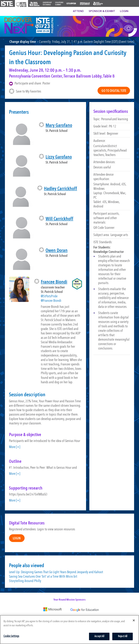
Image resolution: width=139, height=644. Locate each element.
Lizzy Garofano (59, 157)
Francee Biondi (54, 282)
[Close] (134, 620)
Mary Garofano (59, 126)
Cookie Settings (11, 636)
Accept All (99, 636)
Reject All (123, 636)
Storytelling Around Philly (25, 581)
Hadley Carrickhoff (60, 189)
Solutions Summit (59, 4)
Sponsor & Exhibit (102, 11)
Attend (78, 11)
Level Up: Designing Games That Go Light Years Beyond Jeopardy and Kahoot (56, 572)
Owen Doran (57, 251)
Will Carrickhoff (59, 219)
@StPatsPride (49, 296)
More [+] (15, 447)
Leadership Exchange (47, 4)
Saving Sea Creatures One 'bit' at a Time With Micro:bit (43, 577)
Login (124, 11)
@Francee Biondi (51, 301)
